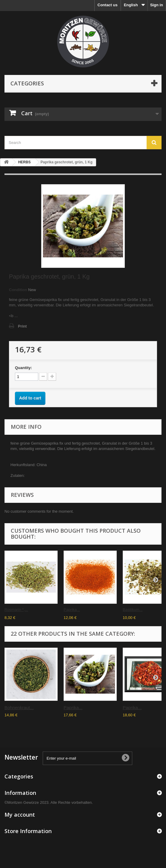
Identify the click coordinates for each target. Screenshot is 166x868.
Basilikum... (133, 610)
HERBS (24, 162)
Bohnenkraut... (19, 708)
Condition (18, 290)
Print (22, 326)
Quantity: (23, 368)
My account (20, 815)
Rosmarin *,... (16, 610)
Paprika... (72, 610)
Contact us (108, 5)
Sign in (157, 5)
